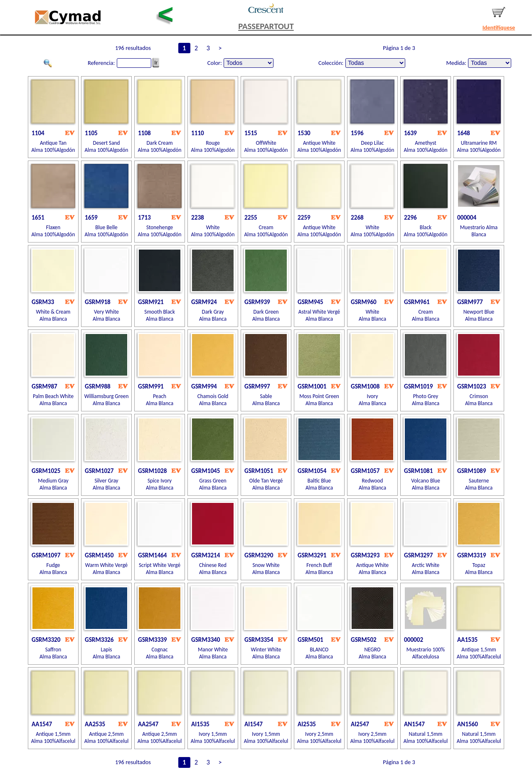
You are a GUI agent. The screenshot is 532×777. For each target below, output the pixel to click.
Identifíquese (499, 27)
